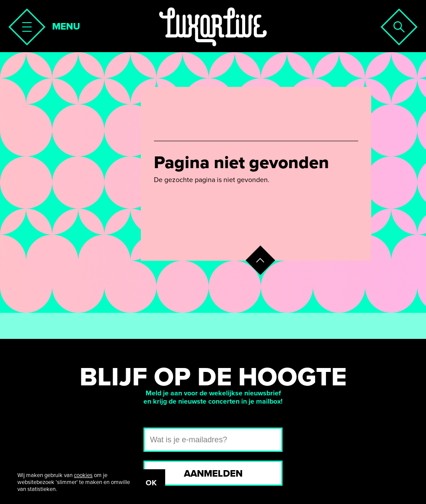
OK (151, 483)
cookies (83, 475)
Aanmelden (213, 474)
